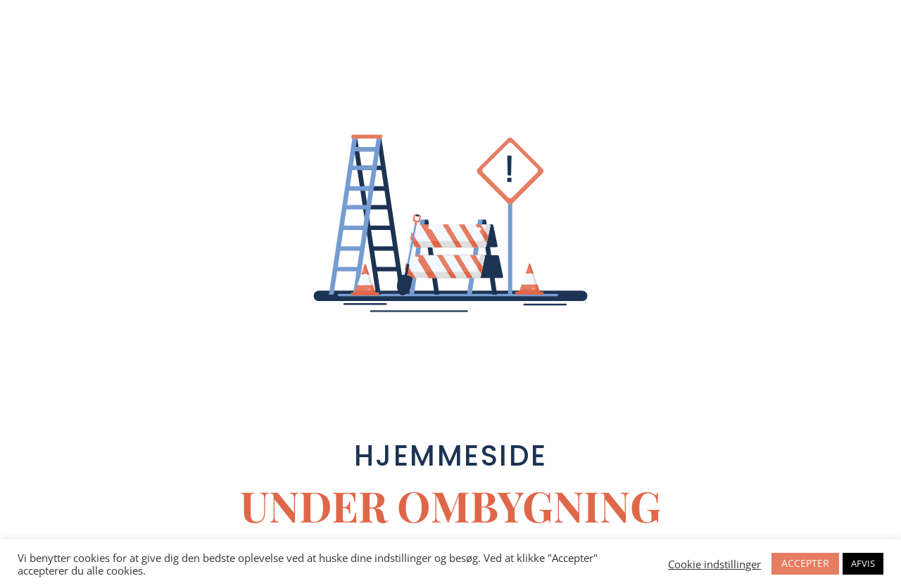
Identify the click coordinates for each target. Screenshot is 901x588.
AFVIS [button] (863, 563)
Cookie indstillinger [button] (714, 564)
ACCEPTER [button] (805, 563)
